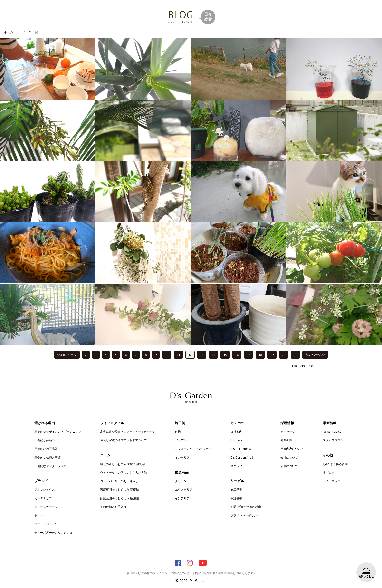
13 (202, 354)
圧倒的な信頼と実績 (48, 457)
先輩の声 (286, 440)
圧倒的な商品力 (45, 440)
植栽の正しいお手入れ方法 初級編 (122, 464)
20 (284, 354)
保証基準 (236, 498)
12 (190, 354)
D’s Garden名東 (241, 449)
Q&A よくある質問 (335, 464)
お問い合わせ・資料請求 (246, 507)
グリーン (181, 481)
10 (167, 354)
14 (213, 354)
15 (225, 354)
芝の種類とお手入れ (113, 507)
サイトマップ (332, 481)
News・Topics (332, 432)
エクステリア (184, 489)
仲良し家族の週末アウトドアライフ (124, 440)
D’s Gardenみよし (243, 457)
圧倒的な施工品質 (46, 449)
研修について (289, 466)
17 (248, 354)
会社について (289, 457)
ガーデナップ (43, 498)
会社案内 (236, 432)
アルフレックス (45, 489)
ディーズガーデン (46, 507)
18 (260, 354)
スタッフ (236, 466)
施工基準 (236, 489)
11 (178, 354)
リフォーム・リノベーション (193, 449)
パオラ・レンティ (45, 524)
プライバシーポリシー (245, 515)
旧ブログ (329, 472)
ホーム (9, 32)
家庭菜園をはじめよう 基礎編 (119, 489)
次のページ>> (315, 354)
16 (237, 354)
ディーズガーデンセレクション (55, 532)
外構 (178, 432)
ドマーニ (40, 515)
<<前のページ (67, 354)
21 (295, 354)
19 (272, 354)
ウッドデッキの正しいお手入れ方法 (124, 472)
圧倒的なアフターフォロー (52, 466)
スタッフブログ (333, 440)
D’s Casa (236, 440)
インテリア (182, 457)
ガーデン (181, 440)
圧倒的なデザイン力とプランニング (58, 432)
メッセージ (288, 432)
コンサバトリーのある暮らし (119, 481)
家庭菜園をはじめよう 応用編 (119, 498)
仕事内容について (292, 449)
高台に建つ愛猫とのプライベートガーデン (128, 432)
